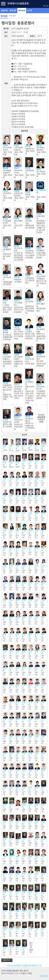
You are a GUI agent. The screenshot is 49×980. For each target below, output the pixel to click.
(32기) (18, 652)
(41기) (44, 874)
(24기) (44, 531)
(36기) (44, 720)
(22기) (31, 513)
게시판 (30, 11)
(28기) (12, 566)
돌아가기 (7, 960)
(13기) (5, 479)
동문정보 (13, 11)
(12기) (44, 461)
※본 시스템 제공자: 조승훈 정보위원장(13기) (24, 966)
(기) (18, 805)
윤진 (17, 840)
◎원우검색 (43, 976)
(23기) (44, 513)
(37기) (25, 754)
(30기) (25, 601)
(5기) (25, 445)
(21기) (44, 496)
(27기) (37, 549)
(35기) (12, 686)
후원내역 (12, 16)
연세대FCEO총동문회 (18, 4)
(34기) (12, 669)
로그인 (46, 6)
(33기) (5, 669)
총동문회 (4, 11)
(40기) (37, 839)
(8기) (31, 445)
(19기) (18, 479)
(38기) (44, 788)
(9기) (18, 461)
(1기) (5, 445)
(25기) (12, 549)
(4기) (18, 445)
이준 (5, 704)
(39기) (31, 805)
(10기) (25, 461)
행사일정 (22, 11)
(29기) (12, 583)
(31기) (25, 618)
